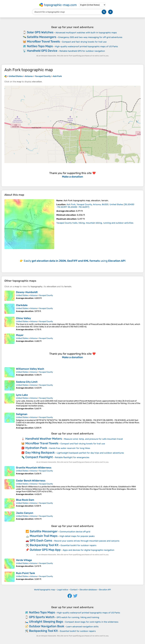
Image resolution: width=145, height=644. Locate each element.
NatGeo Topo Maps (40, 46)
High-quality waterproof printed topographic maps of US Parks (86, 46)
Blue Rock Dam (25, 500)
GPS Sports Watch (42, 617)
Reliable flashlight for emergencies (72, 457)
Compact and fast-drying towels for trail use (84, 42)
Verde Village (24, 560)
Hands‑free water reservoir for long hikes (70, 448)
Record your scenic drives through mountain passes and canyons (87, 541)
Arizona (34, 295)
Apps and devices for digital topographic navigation (89, 550)
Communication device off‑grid (75, 532)
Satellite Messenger (44, 531)
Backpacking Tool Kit (44, 545)
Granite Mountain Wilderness (34, 468)
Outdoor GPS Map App (45, 550)
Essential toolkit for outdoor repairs (79, 545)
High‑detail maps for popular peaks (77, 536)
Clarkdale (22, 305)
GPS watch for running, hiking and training (78, 617)
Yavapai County (46, 295)
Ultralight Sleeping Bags (46, 622)
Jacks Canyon (25, 513)
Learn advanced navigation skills (82, 627)
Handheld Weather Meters (44, 439)
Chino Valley (23, 318)
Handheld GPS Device (42, 51)
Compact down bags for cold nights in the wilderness (92, 622)
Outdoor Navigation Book (47, 626)
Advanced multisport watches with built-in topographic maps (86, 33)
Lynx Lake (22, 395)
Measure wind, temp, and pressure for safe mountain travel (93, 439)
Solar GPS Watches (40, 32)
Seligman (22, 414)
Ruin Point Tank (25, 573)
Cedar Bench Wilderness (31, 481)
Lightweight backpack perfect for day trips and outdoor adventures (90, 453)
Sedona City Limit (27, 382)
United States (22, 295)
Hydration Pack (36, 448)
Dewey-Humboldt (27, 292)
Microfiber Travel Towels (43, 41)
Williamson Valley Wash (30, 369)
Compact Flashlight (39, 457)
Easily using (75, 261)
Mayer (20, 335)
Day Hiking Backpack (40, 453)
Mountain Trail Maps (44, 536)
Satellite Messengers (42, 37)
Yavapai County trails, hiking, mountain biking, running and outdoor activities (95, 223)
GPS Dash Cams (41, 540)
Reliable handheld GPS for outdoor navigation (82, 51)
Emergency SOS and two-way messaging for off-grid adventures (90, 37)
